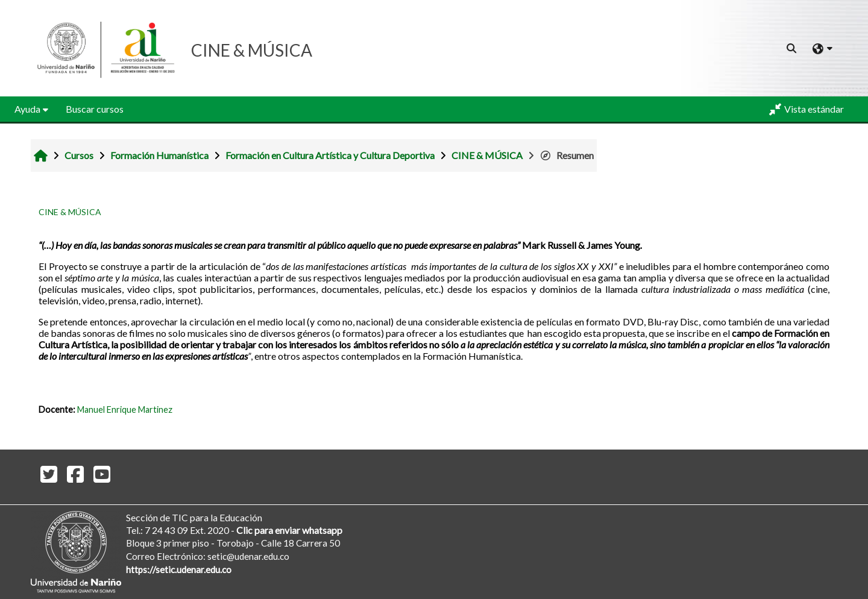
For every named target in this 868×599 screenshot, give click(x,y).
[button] (792, 48)
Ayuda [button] (27, 109)
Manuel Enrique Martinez (125, 409)
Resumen (567, 155)
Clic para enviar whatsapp (289, 530)
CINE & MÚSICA (70, 212)
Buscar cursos (95, 109)
